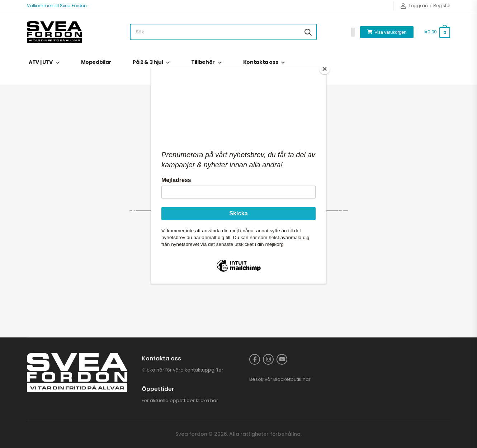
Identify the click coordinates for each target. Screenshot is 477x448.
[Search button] (308, 32)
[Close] (325, 69)
